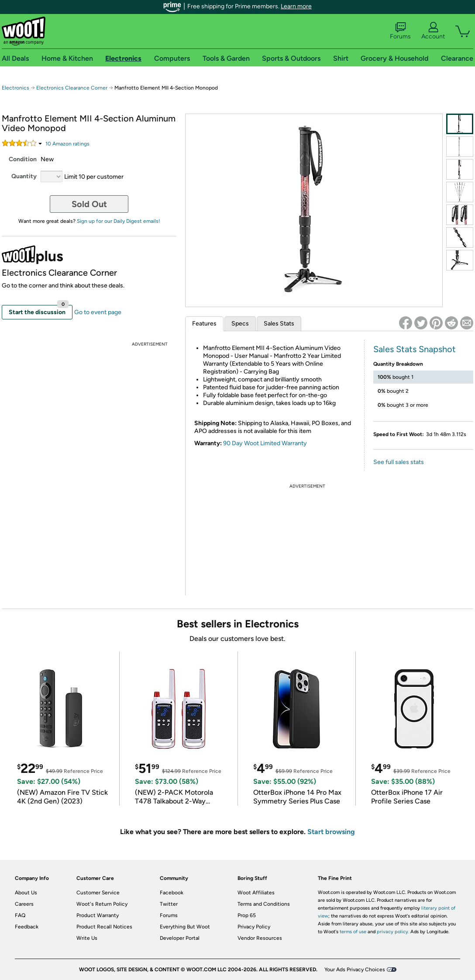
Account (433, 31)
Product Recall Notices (104, 927)
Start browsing (331, 832)
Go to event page (98, 312)
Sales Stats (279, 324)
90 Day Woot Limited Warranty (265, 443)
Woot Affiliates (256, 893)
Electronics (15, 88)
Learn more (296, 6)
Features (204, 324)
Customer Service (98, 893)
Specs (240, 324)
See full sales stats (399, 462)
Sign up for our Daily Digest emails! (119, 221)
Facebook (172, 893)
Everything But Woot (185, 927)
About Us (26, 893)
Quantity (24, 176)
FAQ (20, 915)
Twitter (169, 904)
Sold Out (89, 204)
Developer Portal (180, 938)
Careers (24, 904)
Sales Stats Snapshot (415, 349)
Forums (400, 31)
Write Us (87, 938)
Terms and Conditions (264, 904)
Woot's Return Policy (102, 904)
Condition (23, 159)
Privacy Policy (254, 927)
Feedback (27, 927)
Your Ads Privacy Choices (355, 970)
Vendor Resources (260, 938)
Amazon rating (67, 144)
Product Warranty (98, 915)
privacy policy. (393, 932)
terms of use (353, 932)
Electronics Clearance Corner (72, 88)
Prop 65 (247, 915)
